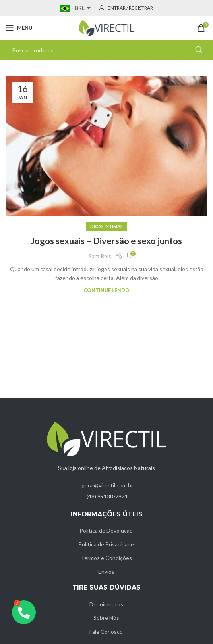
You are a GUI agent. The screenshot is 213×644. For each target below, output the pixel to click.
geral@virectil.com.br (107, 485)
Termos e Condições (106, 558)
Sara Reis (100, 256)
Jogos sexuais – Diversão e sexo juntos (106, 241)
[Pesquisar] (106, 50)
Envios (106, 572)
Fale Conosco (106, 632)
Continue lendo (106, 290)
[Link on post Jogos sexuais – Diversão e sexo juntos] (106, 146)
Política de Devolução (106, 530)
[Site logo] (106, 27)
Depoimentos (106, 604)
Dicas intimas (106, 226)
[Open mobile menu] (19, 28)
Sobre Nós (106, 618)
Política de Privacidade (106, 544)
